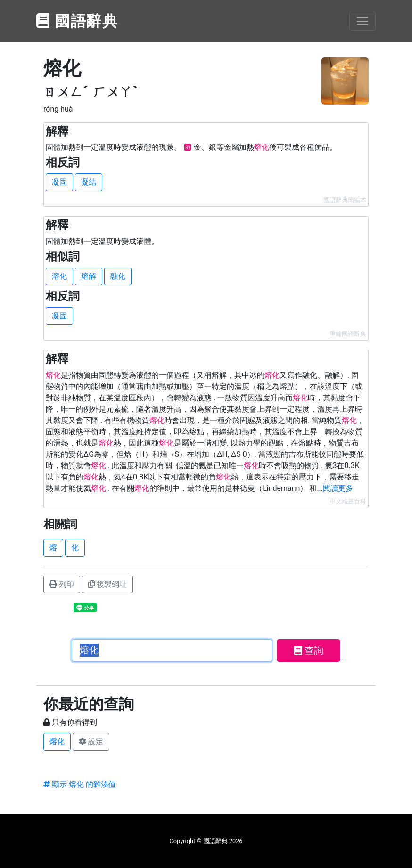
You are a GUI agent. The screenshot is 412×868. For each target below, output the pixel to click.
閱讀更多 (338, 488)
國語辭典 (77, 21)
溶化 (59, 276)
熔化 (57, 742)
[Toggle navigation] (363, 21)
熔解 (89, 276)
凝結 (89, 182)
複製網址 (107, 584)
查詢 (309, 650)
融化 (118, 276)
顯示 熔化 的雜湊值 (80, 784)
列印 (62, 584)
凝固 (59, 182)
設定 (91, 742)
